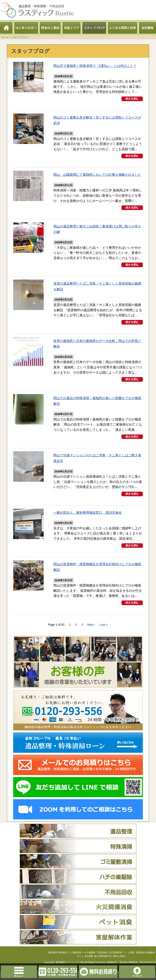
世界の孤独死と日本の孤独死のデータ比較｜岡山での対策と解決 (96, 350)
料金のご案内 (50, 28)
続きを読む (132, 103)
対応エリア (71, 28)
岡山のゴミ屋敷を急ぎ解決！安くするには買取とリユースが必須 (97, 124)
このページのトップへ (147, 972)
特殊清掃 (78, 855)
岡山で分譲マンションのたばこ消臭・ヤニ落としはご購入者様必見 (97, 463)
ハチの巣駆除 (78, 885)
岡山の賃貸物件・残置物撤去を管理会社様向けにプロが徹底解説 (96, 576)
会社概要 (147, 28)
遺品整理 (78, 840)
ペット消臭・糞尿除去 (78, 931)
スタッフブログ (94, 28)
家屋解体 (78, 946)
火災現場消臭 (78, 916)
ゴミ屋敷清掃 (78, 870)
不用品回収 (78, 900)
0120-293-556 (48, 972)
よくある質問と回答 (123, 28)
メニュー (9, 972)
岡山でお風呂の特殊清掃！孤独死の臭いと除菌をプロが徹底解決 (96, 407)
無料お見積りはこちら (108, 972)
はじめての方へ (26, 28)
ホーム (6, 28)
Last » (103, 633)
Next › (91, 633)
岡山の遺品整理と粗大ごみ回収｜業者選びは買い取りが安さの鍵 (96, 237)
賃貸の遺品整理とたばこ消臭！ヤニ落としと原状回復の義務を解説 (97, 294)
